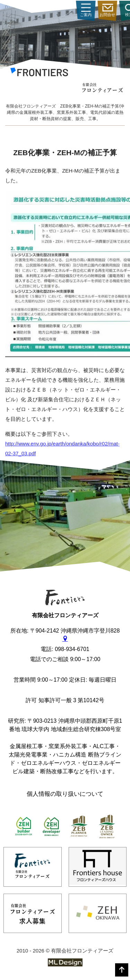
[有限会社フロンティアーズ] (39, 73)
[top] (122, 970)
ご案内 (114, 11)
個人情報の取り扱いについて (65, 794)
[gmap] (65, 639)
